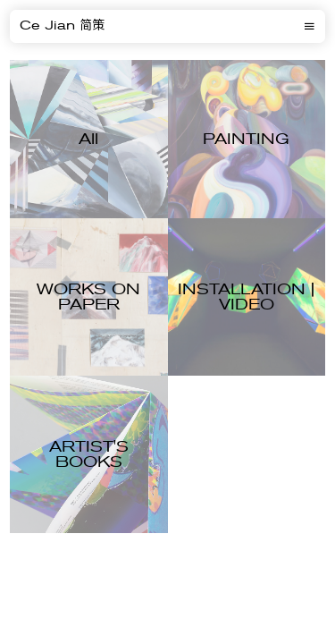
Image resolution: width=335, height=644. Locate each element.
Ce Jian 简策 (62, 26)
